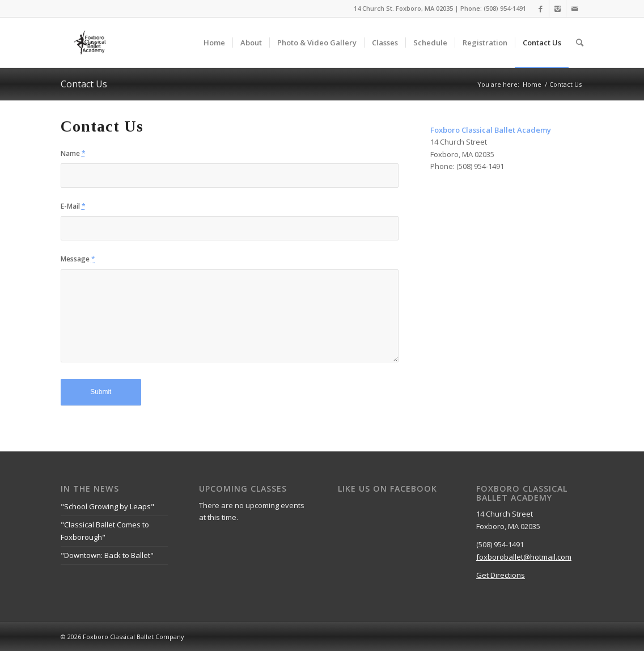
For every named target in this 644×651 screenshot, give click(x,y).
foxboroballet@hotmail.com (524, 557)
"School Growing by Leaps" (107, 506)
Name (73, 153)
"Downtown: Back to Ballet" (107, 555)
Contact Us (84, 84)
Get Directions (501, 575)
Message (78, 259)
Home (532, 84)
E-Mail (73, 206)
